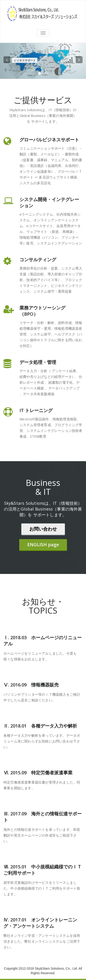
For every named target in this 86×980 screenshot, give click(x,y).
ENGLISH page (43, 545)
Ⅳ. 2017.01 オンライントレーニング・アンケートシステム (40, 923)
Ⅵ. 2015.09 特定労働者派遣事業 (38, 773)
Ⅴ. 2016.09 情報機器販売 (31, 685)
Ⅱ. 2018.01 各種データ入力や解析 (40, 726)
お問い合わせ (43, 529)
